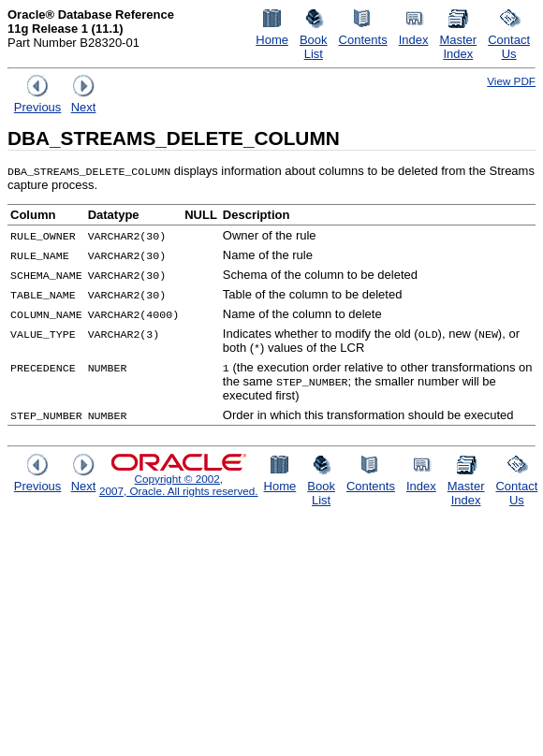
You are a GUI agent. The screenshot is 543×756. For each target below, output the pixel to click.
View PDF (511, 81)
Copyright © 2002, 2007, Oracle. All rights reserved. (179, 485)
